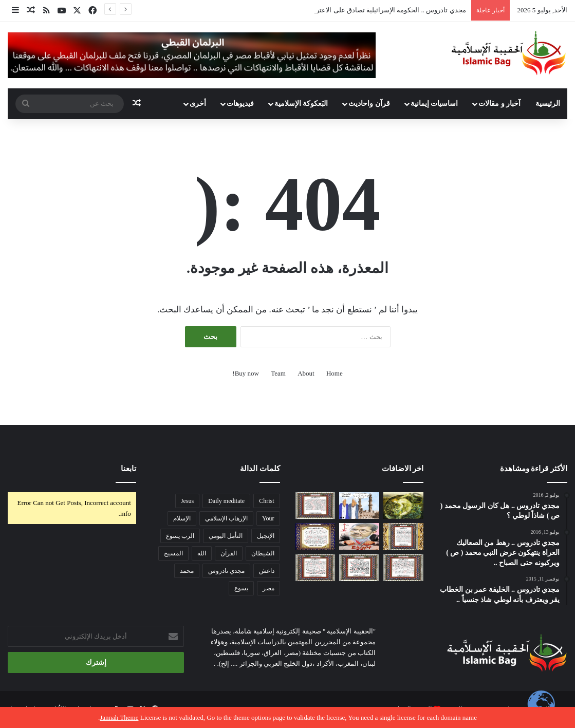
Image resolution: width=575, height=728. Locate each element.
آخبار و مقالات (499, 104)
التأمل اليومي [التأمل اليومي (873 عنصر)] (226, 536)
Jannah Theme (119, 717)
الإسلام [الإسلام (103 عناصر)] (182, 518)
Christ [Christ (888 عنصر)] (266, 501)
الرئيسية (548, 104)
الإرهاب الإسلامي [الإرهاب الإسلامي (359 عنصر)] (226, 518)
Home (335, 373)
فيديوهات (240, 104)
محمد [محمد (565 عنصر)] (187, 571)
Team (278, 373)
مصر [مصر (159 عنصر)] (268, 588)
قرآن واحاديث (369, 104)
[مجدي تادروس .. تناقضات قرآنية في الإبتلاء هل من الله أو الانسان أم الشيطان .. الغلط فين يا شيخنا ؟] (359, 506)
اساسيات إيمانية (434, 104)
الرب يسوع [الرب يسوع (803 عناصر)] (180, 536)
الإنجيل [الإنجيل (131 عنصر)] (266, 536)
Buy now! (246, 373)
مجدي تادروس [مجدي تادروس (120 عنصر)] (226, 571)
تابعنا (128, 469)
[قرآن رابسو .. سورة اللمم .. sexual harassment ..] (403, 536)
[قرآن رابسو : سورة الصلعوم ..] (316, 568)
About (306, 373)
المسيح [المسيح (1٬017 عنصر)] (173, 553)
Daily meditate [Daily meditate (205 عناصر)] (226, 501)
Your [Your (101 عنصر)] (268, 518)
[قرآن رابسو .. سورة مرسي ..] (316, 506)
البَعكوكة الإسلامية (301, 104)
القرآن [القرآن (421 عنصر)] (229, 553)
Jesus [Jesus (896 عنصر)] (187, 501)
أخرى (198, 104)
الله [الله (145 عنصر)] (202, 553)
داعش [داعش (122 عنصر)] (267, 571)
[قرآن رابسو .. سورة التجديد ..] (359, 568)
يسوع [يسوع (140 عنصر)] (241, 588)
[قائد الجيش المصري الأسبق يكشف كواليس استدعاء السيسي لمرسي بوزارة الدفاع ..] (359, 536)
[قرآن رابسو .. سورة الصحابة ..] (403, 568)
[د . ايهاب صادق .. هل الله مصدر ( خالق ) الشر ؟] (403, 506)
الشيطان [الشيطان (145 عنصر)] (263, 553)
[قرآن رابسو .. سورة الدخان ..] (316, 536)
